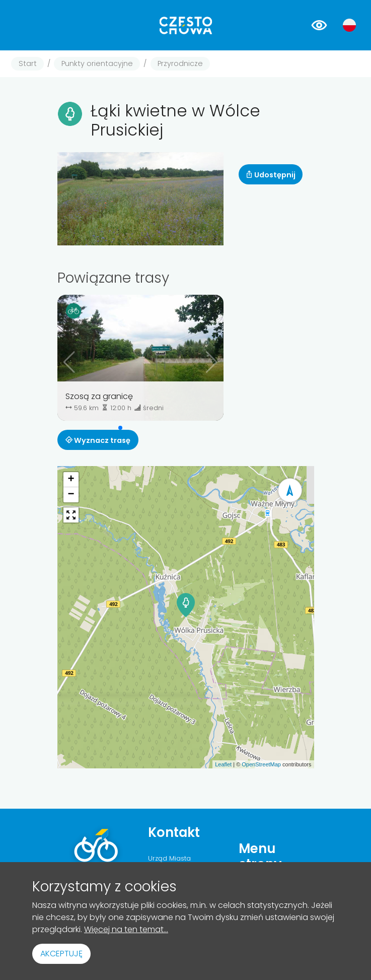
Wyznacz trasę (98, 440)
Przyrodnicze (180, 63)
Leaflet (223, 764)
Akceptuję (61, 954)
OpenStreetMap (261, 764)
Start (28, 63)
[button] (120, 428)
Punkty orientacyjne (97, 63)
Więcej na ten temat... (126, 929)
